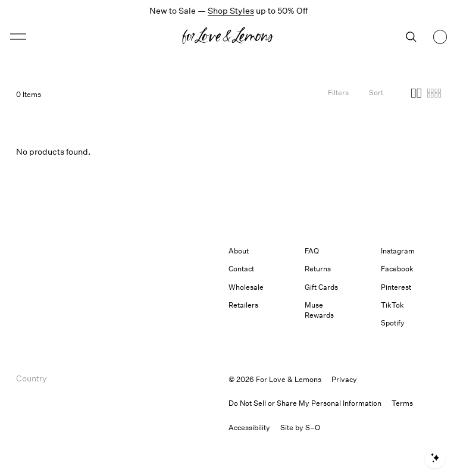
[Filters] (338, 95)
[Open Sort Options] (376, 95)
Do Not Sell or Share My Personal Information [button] (305, 403)
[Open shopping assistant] (435, 458)
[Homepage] (228, 37)
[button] (18, 37)
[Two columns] (416, 95)
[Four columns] (434, 95)
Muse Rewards (319, 310)
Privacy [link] (344, 379)
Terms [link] (402, 403)
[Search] (411, 37)
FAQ (312, 251)
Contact (241, 269)
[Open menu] (63, 37)
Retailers (243, 305)
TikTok (392, 305)
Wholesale (246, 287)
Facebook (397, 269)
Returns (318, 269)
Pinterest (396, 287)
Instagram (398, 251)
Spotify (393, 323)
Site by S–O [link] (300, 428)
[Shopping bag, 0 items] (440, 37)
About (239, 251)
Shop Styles (231, 10)
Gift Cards (321, 287)
